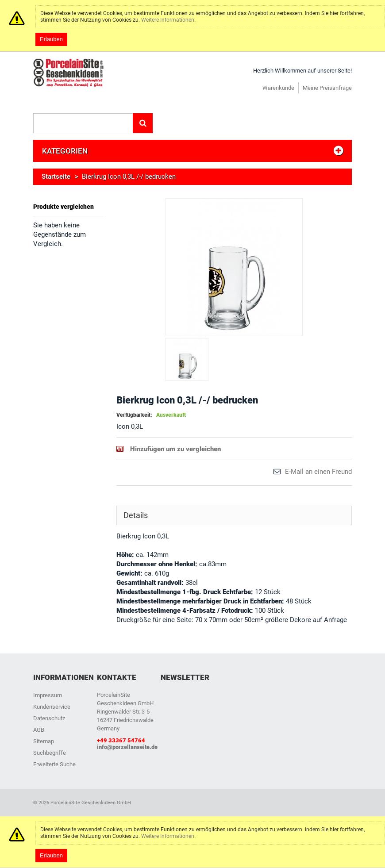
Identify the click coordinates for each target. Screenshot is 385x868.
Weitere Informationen (168, 20)
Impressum (48, 695)
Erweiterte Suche (54, 764)
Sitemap (44, 741)
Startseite (56, 177)
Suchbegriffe (50, 753)
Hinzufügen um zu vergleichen (175, 449)
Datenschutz (49, 718)
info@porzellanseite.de (127, 747)
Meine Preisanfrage (327, 88)
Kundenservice (52, 707)
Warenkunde (278, 88)
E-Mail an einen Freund (318, 472)
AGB (39, 730)
